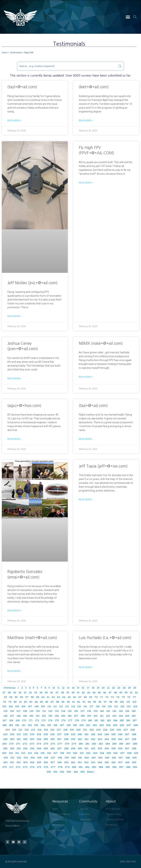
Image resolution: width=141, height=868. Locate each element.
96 (100, 702)
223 (98, 730)
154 (57, 716)
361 (80, 762)
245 (113, 734)
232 (25, 734)
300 (80, 748)
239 (73, 734)
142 (114, 711)
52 (136, 692)
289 (5, 748)
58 (32, 697)
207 (129, 725)
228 (133, 730)
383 (94, 767)
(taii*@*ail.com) (93, 406)
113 (67, 706)
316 (49, 753)
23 (119, 688)
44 (94, 692)
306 (120, 748)
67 (80, 697)
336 (46, 758)
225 (112, 730)
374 (32, 767)
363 (93, 762)
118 (97, 706)
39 (68, 692)
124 (135, 706)
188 (4, 725)
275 (46, 744)
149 (25, 716)
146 (6, 716)
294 (39, 748)
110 (49, 706)
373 (25, 767)
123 (129, 706)
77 (134, 697)
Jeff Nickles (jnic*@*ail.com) (32, 283)
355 (39, 762)
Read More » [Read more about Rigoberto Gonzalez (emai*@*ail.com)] (15, 611)
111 (55, 706)
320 (75, 753)
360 (73, 762)
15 (78, 688)
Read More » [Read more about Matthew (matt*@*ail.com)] (15, 671)
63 (59, 697)
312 (23, 753)
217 (59, 730)
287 (128, 744)
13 (68, 688)
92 (79, 702)
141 (108, 711)
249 (5, 739)
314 (36, 753)
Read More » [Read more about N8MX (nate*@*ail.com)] (86, 377)
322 (88, 753)
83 (31, 702)
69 (91, 697)
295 (46, 748)
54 (11, 697)
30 (20, 692)
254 (39, 739)
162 (108, 716)
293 (32, 748)
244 (107, 734)
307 (127, 748)
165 (127, 716)
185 (122, 720)
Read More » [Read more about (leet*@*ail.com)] (86, 121)
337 (53, 758)
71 (101, 697)
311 (17, 753)
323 (95, 753)
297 (59, 748)
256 (53, 739)
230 (12, 734)
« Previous (9, 688)
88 (58, 702)
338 (60, 758)
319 (68, 753)
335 (39, 758)
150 (31, 716)
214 (39, 730)
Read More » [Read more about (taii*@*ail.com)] (86, 439)
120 (110, 706)
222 (92, 730)
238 (66, 734)
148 (19, 716)
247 (127, 734)
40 (73, 692)
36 (52, 692)
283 (101, 744)
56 (21, 697)
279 (74, 744)
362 (86, 762)
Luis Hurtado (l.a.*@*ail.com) (105, 638)
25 (129, 688)
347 (121, 758)
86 (47, 702)
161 (102, 716)
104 (11, 706)
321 (82, 753)
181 (96, 720)
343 (93, 758)
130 (38, 711)
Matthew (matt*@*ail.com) (32, 638)
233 (32, 734)
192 (30, 725)
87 (52, 702)
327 (122, 753)
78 (4, 702)
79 (10, 702)
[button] (128, 17)
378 (60, 767)
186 (128, 720)
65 (69, 697)
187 (135, 720)
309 (4, 753)
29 (15, 692)
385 (108, 767)
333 (26, 758)
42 (83, 692)
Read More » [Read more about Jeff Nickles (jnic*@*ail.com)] (15, 316)
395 (82, 772)
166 (134, 716)
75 (123, 697)
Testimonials (16, 52)
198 (68, 725)
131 (44, 711)
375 (39, 767)
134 (63, 711)
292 (25, 748)
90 (68, 702)
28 (9, 692)
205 (115, 725)
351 (12, 762)
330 (6, 758)
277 (60, 744)
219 (72, 730)
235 (46, 734)
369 (134, 762)
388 (128, 767)
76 (129, 697)
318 (62, 753)
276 (53, 744)
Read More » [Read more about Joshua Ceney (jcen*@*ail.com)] (15, 379)
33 (36, 692)
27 (4, 692)
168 (11, 720)
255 (46, 739)
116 (85, 706)
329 (136, 753)
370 (4, 767)
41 (78, 692)
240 (80, 734)
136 (76, 711)
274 (39, 744)
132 (50, 711)
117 (91, 706)
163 (114, 716)
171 (31, 720)
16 (83, 688)
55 (16, 697)
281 (87, 744)
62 (53, 697)
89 (63, 702)
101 (128, 702)
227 (126, 730)
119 (104, 706)
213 (33, 730)
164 (121, 716)
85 (41, 702)
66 (75, 697)
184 (115, 720)
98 (111, 702)
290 (12, 748)
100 (122, 702)
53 (6, 697)
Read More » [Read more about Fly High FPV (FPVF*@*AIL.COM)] (86, 183)
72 (107, 697)
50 (126, 692)
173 (44, 720)
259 (73, 739)
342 (87, 758)
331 (12, 758)
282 (94, 744)
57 (27, 697)
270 (11, 744)
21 (108, 688)
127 (18, 711)
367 (120, 762)
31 (25, 692)
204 (108, 725)
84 (36, 702)
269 (4, 744)
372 (18, 767)
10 (54, 688)
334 (32, 758)
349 (134, 758)
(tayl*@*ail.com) (22, 87)
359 (66, 762)
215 (46, 730)
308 (134, 748)
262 (93, 739)
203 (102, 725)
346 (114, 758)
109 (43, 706)
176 (63, 720)
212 (27, 730)
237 (59, 734)
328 (129, 753)
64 (64, 697)
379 (67, 767)
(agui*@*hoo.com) (24, 406)
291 (19, 748)
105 (17, 706)
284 (108, 744)
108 (37, 706)
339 (67, 758)
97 (105, 702)
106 (23, 706)
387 (121, 767)
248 (134, 734)
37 (57, 692)
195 (49, 725)
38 (62, 692)
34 (41, 692)
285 (114, 744)
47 (110, 692)
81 (20, 702)
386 (114, 767)
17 (88, 688)
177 (70, 720)
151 (38, 716)
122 (122, 706)
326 (115, 753)
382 (87, 767)
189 (11, 725)
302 (93, 748)
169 (18, 720)
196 (55, 725)
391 (55, 772)
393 (69, 772)
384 (101, 767)
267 (127, 739)
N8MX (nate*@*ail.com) (101, 343)
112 (61, 706)
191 (23, 725)
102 (134, 702)
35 (46, 692)
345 (107, 758)
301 (86, 748)
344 (100, 758)
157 (76, 716)
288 (135, 744)
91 (73, 702)
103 (4, 706)
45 (99, 692)
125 (6, 711)
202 (95, 725)
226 (119, 730)
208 (136, 725)
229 (5, 734)
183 (109, 720)
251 (19, 739)
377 (53, 767)
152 (44, 716)
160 (95, 716)
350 (5, 762)
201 (88, 725)
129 (31, 711)
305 (113, 748)
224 (105, 730)
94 (89, 702)
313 (30, 753)
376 (46, 767)
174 (50, 720)
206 (122, 725)
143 (121, 711)
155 (63, 716)
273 (32, 744)
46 (105, 692)
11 (58, 688)
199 (75, 725)
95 (95, 702)
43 (89, 692)
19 (98, 688)
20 (103, 688)
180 (90, 720)
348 (128, 758)
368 (127, 762)
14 (73, 688)
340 (73, 758)
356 (46, 762)
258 (66, 739)
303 (100, 748)
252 (25, 739)
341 (80, 758)
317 (56, 753)
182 (102, 720)
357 (53, 762)
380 (74, 767)
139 (95, 711)
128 (25, 711)
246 (120, 734)
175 (57, 720)
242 (93, 734)
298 (66, 748)
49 (121, 692)
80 (15, 702)
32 (30, 692)
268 (134, 739)
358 (59, 762)
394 (76, 772)
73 (112, 697)
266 (120, 739)
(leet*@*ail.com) (94, 87)
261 (86, 739)
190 (17, 725)
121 (116, 706)
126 (12, 711)
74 (118, 697)
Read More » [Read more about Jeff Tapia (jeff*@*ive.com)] (86, 500)
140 (102, 711)
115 (79, 706)
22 (113, 688)
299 (73, 748)
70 (96, 697)
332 (19, 758)
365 (107, 762)
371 (11, 767)
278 (67, 744)
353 (25, 762)
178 (77, 720)
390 (49, 772)
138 (89, 711)
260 (80, 739)
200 (82, 725)
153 (50, 716)
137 (83, 711)
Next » (91, 772)
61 (48, 697)
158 (83, 716)
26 (135, 688)
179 (83, 720)
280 (81, 744)
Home (5, 52)
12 (63, 688)
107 (30, 706)
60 (43, 697)
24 (124, 688)
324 (102, 753)
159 (89, 716)
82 (26, 702)
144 (127, 711)
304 (107, 748)
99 (116, 702)
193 (36, 725)
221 (85, 730)
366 (113, 762)
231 (19, 734)
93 (84, 702)
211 (20, 730)
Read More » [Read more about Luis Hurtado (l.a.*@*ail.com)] (86, 667)
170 (24, 720)
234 (39, 734)
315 (43, 753)
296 (53, 748)
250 (12, 739)
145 (134, 711)
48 (115, 692)
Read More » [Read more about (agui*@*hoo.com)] (15, 439)
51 (131, 692)
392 (62, 772)
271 (18, 744)
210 (14, 730)
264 (107, 739)
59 (38, 697)
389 (135, 767)
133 (57, 711)
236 (53, 734)
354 (32, 762)
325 (109, 753)
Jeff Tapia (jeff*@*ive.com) (103, 466)
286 (121, 744)
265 (113, 739)
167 (5, 720)
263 (100, 739)
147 (12, 716)
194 (43, 725)
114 (73, 706)
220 (78, 730)
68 (85, 697)
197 (62, 725)
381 (81, 767)
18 (93, 688)
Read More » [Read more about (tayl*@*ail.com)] (15, 121)
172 (37, 720)
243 (100, 734)
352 (19, 762)
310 (11, 753)
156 (70, 716)
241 (86, 734)
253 (32, 739)
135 (70, 711)
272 (25, 744)
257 (59, 739)
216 (52, 730)
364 (100, 762)
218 (65, 730)
